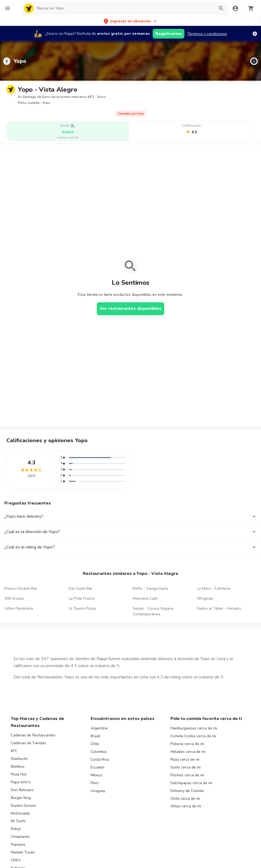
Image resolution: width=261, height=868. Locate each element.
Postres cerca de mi (187, 775)
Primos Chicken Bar (21, 589)
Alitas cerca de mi (186, 806)
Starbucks (19, 759)
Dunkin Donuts (23, 806)
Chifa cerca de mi (185, 799)
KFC (14, 751)
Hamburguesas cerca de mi (194, 728)
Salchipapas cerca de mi (191, 783)
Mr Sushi (18, 821)
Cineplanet (20, 837)
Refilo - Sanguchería (150, 589)
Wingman (205, 598)
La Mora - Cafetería (214, 589)
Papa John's (21, 782)
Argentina (99, 728)
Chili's (16, 860)
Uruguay (98, 791)
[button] (131, 21)
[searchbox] (124, 8)
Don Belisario (22, 790)
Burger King (21, 798)
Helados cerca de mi (188, 752)
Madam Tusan (23, 852)
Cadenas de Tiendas (28, 743)
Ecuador (98, 767)
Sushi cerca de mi (186, 767)
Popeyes (18, 844)
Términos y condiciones (207, 34)
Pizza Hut (19, 774)
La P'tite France (82, 598)
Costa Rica (100, 759)
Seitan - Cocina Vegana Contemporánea (153, 611)
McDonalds (20, 813)
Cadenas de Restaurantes (33, 735)
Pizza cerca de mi (185, 759)
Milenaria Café (145, 598)
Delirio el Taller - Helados (219, 608)
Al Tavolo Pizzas (82, 608)
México (97, 775)
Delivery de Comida (187, 791)
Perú (95, 783)
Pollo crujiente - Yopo (34, 103)
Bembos (18, 766)
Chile (95, 744)
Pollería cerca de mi (187, 744)
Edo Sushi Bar (80, 589)
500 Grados (14, 598)
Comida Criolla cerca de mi (193, 736)
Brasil (95, 736)
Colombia (99, 752)
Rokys (16, 829)
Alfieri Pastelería (19, 608)
